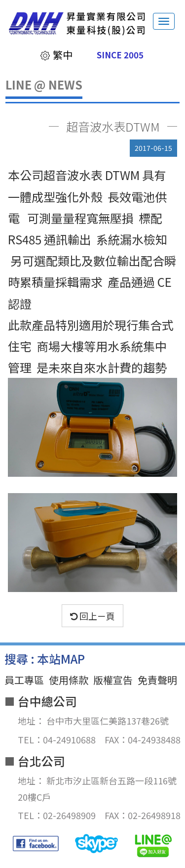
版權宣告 (113, 680)
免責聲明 (157, 680)
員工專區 (24, 680)
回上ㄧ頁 (92, 616)
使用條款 (69, 680)
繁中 (56, 55)
